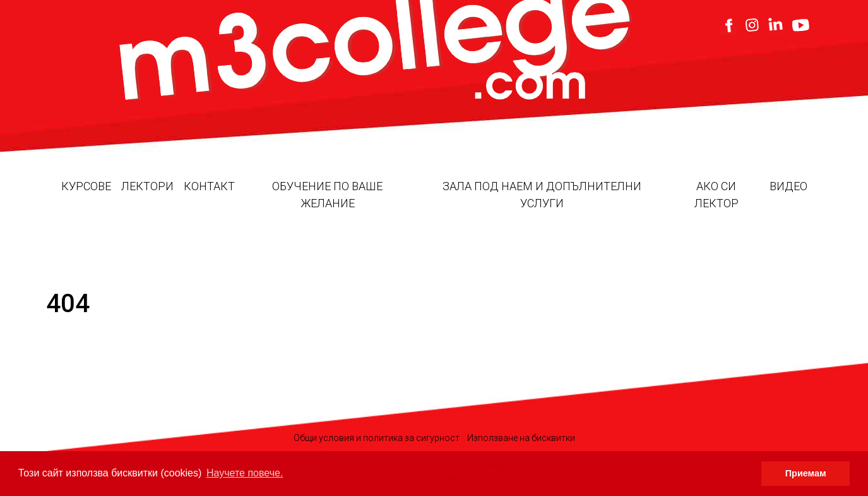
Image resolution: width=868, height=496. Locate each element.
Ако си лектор (716, 195)
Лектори (147, 186)
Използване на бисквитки (521, 438)
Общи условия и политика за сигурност (377, 438)
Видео (788, 186)
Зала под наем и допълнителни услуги (542, 195)
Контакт (209, 186)
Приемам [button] (806, 473)
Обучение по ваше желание (327, 195)
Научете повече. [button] (245, 473)
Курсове (86, 186)
